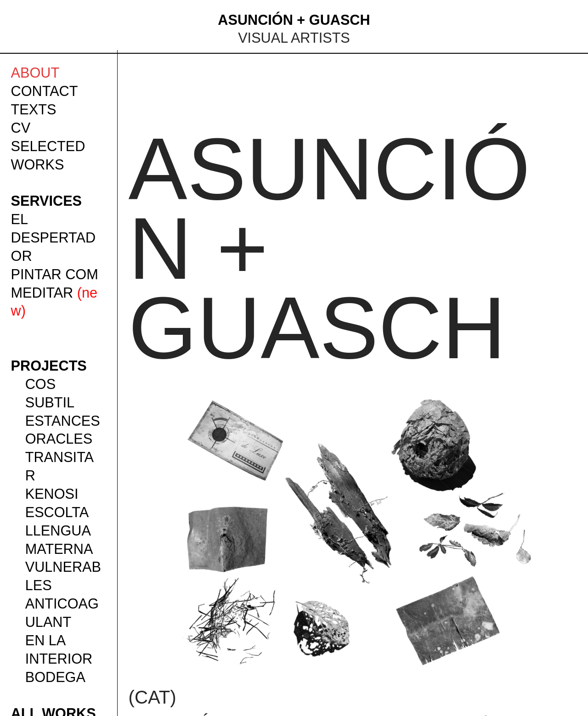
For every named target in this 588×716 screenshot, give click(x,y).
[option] (353, 531)
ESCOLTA (57, 512)
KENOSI (52, 494)
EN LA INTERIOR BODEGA (59, 659)
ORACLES (59, 439)
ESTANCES (63, 421)
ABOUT (35, 73)
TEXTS (34, 109)
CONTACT (45, 91)
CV (21, 128)
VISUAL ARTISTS (294, 38)
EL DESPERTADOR (54, 237)
